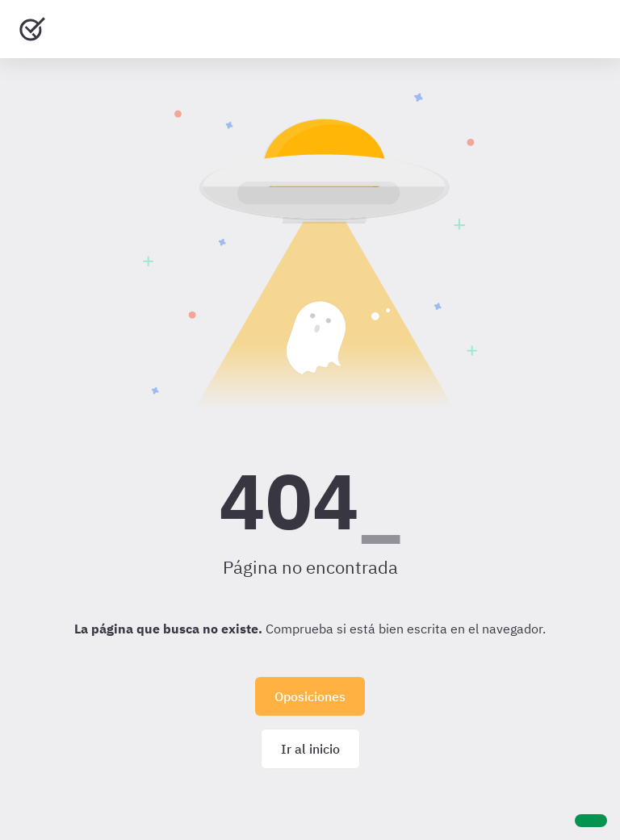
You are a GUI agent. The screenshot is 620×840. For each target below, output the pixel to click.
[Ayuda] (591, 821)
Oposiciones (310, 696)
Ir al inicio (310, 749)
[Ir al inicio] (32, 29)
